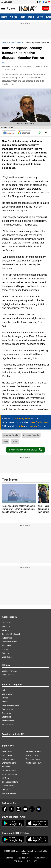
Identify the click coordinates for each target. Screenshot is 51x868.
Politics (11, 42)
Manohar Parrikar (11, 435)
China (15, 442)
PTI (4, 63)
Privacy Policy (40, 858)
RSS (35, 861)
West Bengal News (34, 763)
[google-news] (39, 809)
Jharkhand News (9, 763)
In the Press (7, 638)
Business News (9, 721)
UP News (6, 778)
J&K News (6, 790)
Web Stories (7, 657)
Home (4, 17)
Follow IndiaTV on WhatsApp (25, 450)
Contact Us (7, 623)
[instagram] (18, 809)
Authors (5, 653)
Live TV (5, 649)
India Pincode (8, 675)
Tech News (7, 713)
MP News (6, 767)
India (23, 17)
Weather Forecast (10, 671)
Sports (40, 17)
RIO (28, 861)
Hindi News (7, 645)
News (4, 42)
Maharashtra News (34, 751)
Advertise (6, 630)
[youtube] (25, 809)
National (20, 42)
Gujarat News (8, 786)
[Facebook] (5, 809)
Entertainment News (11, 705)
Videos (14, 17)
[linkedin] (32, 809)
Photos (5, 698)
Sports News (7, 709)
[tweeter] (12, 809)
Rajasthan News (33, 755)
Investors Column (9, 642)
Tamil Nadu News (9, 774)
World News (7, 694)
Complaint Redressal (11, 634)
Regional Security (31, 435)
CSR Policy (18, 861)
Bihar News (7, 751)
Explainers (6, 717)
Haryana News (8, 759)
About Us (6, 626)
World (31, 17)
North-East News (9, 770)
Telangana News (33, 759)
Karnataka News (9, 793)
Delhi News (7, 755)
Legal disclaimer (23, 858)
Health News (7, 724)
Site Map (9, 858)
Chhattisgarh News (10, 782)
